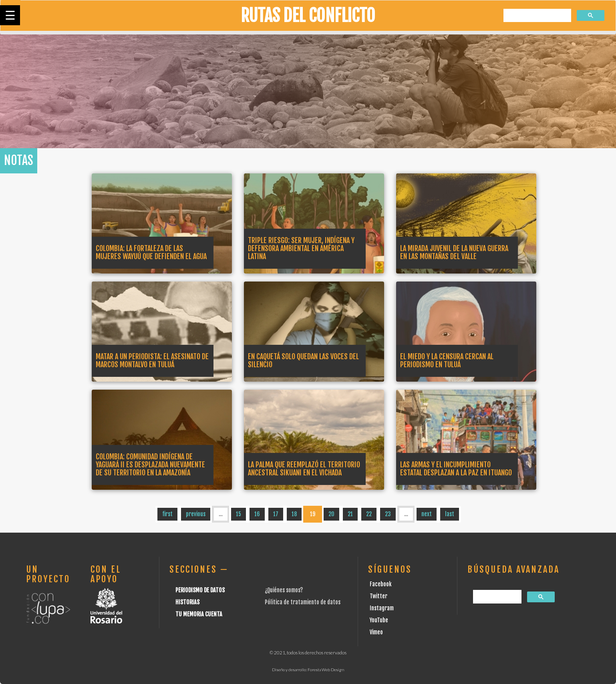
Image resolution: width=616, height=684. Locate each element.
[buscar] (536, 16)
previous (196, 514)
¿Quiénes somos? (284, 590)
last (450, 514)
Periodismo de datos (200, 590)
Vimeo (376, 632)
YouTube (379, 620)
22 (369, 514)
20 (331, 514)
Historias (187, 602)
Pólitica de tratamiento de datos (303, 602)
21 (350, 514)
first (167, 514)
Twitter (378, 596)
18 (294, 514)
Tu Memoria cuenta (199, 614)
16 (257, 514)
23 (388, 514)
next (427, 514)
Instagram (382, 608)
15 (239, 514)
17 (276, 514)
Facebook (381, 584)
